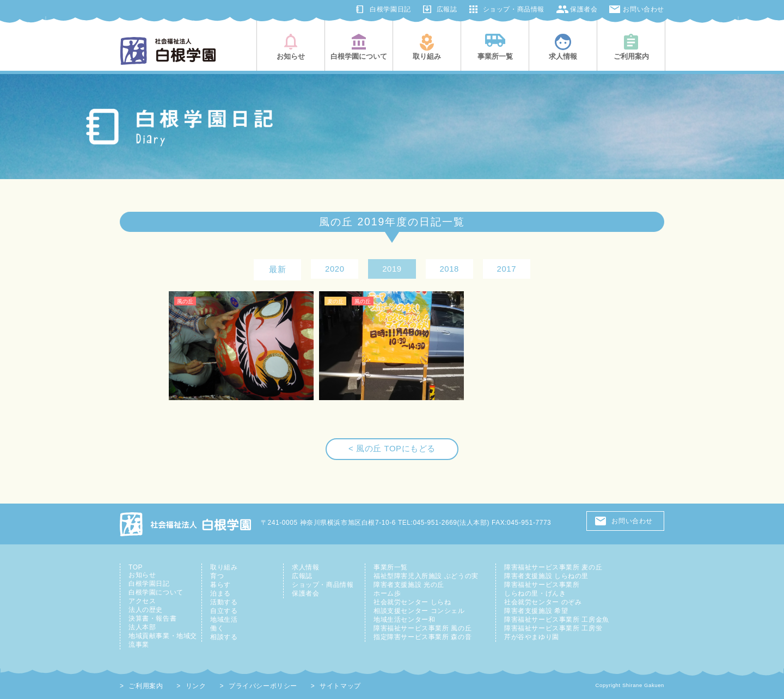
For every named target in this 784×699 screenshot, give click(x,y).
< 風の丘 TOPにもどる (392, 449)
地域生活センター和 (404, 620)
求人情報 (305, 567)
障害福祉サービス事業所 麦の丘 (553, 567)
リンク (196, 686)
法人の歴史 (146, 610)
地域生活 (224, 620)
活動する (224, 602)
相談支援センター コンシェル (419, 611)
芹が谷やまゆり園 (532, 637)
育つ (217, 576)
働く (217, 628)
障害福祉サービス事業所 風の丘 (422, 628)
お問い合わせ (644, 9)
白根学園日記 (390, 9)
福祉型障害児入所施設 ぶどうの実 (426, 576)
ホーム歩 (387, 593)
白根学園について (156, 592)
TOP (136, 567)
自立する (224, 611)
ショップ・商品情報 (514, 9)
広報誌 (447, 9)
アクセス (142, 601)
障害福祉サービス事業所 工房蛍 (553, 628)
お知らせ (142, 575)
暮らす (220, 585)
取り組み (224, 567)
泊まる (220, 593)
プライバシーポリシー (263, 686)
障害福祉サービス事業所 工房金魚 (557, 620)
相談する (224, 637)
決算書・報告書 (152, 618)
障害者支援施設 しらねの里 (546, 576)
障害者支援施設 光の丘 (409, 585)
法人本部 (142, 627)
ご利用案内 (146, 686)
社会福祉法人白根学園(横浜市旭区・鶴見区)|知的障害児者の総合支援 (168, 51)
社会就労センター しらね (412, 602)
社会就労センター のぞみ (543, 602)
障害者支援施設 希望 (536, 611)
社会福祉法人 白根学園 (186, 524)
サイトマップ (340, 686)
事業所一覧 (391, 567)
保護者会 (584, 9)
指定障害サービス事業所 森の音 (422, 637)
